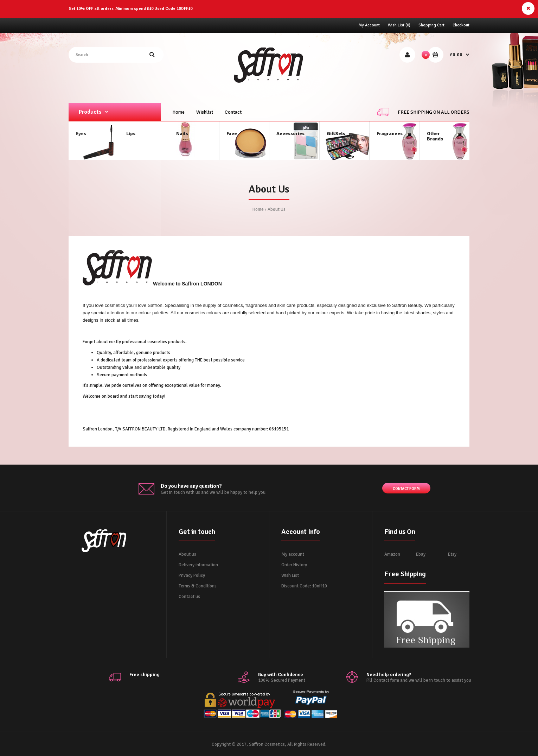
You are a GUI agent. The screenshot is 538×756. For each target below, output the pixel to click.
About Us (277, 209)
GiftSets (336, 134)
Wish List (290, 575)
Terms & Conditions (198, 586)
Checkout (461, 25)
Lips (131, 134)
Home (258, 209)
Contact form (406, 489)
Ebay (421, 554)
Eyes (81, 134)
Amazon (392, 554)
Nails (182, 134)
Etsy (452, 554)
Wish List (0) (399, 25)
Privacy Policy (192, 575)
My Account (369, 25)
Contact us (189, 597)
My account (293, 554)
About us (187, 554)
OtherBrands (435, 136)
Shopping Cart (431, 25)
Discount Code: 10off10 (304, 586)
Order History (294, 565)
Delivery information (198, 565)
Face (232, 134)
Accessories (290, 134)
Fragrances (390, 134)
